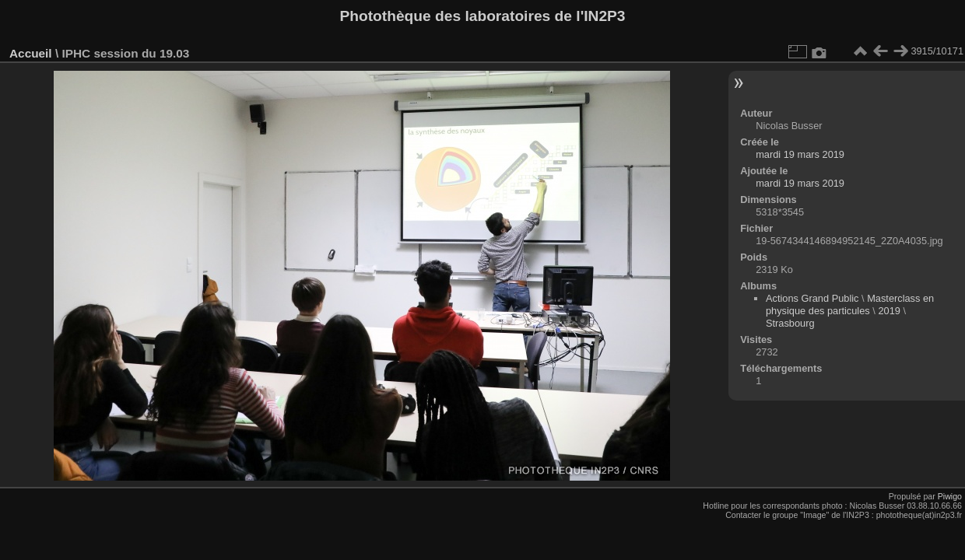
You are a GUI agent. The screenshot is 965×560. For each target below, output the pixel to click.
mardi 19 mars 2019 (800, 154)
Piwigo (950, 496)
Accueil (31, 53)
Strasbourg (790, 323)
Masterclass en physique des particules (850, 304)
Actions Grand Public (812, 298)
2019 (889, 311)
